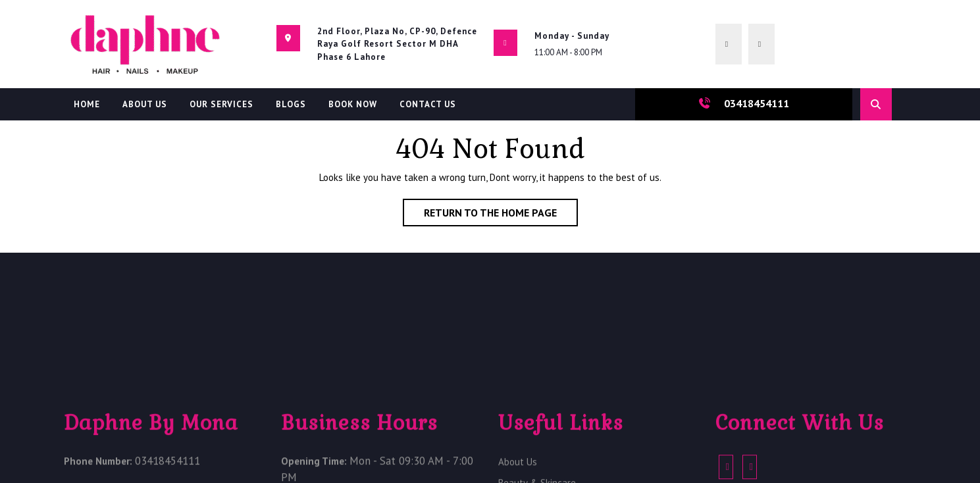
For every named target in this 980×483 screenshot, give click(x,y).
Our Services (221, 104)
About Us (145, 104)
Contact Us (428, 104)
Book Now (353, 104)
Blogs (291, 104)
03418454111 (757, 103)
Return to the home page (501, 215)
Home (87, 104)
